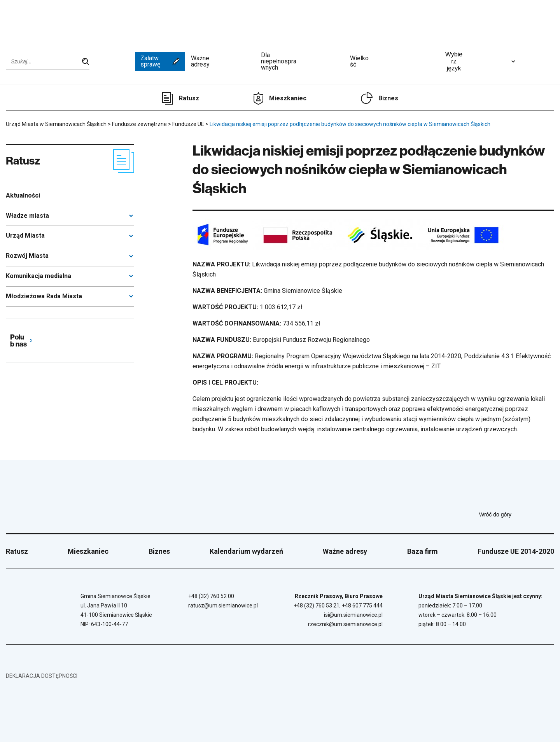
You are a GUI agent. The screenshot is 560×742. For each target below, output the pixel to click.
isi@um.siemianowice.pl (353, 615)
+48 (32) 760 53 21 (317, 605)
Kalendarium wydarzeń (246, 551)
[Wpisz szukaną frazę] (48, 61)
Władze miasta (27, 216)
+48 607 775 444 (362, 605)
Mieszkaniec (288, 98)
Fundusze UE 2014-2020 (516, 551)
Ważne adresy (223, 61)
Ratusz (189, 98)
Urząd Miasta (25, 235)
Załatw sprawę (160, 61)
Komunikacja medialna (38, 276)
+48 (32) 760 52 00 (211, 596)
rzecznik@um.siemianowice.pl (345, 624)
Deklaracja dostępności (42, 676)
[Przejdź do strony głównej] (35, 22)
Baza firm (423, 551)
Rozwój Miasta (27, 256)
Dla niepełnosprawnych (303, 61)
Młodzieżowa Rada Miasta (44, 296)
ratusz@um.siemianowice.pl (223, 605)
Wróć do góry (517, 514)
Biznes (388, 98)
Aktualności (23, 195)
